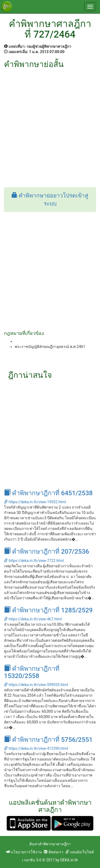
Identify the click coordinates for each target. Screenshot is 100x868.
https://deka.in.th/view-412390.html (36, 748)
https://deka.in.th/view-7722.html (34, 561)
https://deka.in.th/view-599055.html (36, 685)
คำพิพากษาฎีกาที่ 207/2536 (47, 552)
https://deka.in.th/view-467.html (33, 619)
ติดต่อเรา (53, 852)
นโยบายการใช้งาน (24, 852)
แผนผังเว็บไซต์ (80, 852)
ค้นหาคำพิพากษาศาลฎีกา (50, 844)
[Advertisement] (50, 121)
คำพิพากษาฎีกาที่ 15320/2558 (32, 672)
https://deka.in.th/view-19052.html (35, 502)
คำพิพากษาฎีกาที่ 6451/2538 (48, 493)
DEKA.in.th (69, 860)
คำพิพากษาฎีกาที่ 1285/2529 (48, 610)
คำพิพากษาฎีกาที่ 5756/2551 (48, 740)
